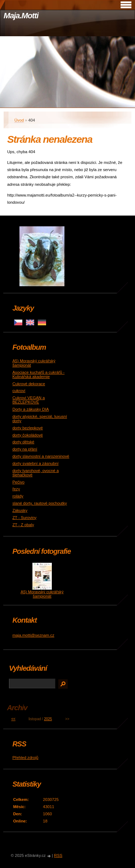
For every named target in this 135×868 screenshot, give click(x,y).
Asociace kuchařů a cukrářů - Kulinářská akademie (38, 374)
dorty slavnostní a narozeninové (41, 456)
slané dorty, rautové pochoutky (40, 503)
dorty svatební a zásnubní (35, 463)
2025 (48, 719)
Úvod (19, 120)
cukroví (19, 391)
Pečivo (18, 482)
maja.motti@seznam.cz (33, 635)
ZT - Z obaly (23, 525)
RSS (58, 855)
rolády (18, 496)
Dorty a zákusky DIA (30, 409)
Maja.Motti (21, 16)
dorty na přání (25, 449)
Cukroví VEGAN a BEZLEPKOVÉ (28, 400)
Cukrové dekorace (29, 384)
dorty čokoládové (28, 435)
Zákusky (20, 510)
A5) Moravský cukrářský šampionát (42, 594)
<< (13, 719)
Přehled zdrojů (25, 758)
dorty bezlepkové (28, 428)
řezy (16, 489)
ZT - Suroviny (24, 518)
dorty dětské (23, 442)
